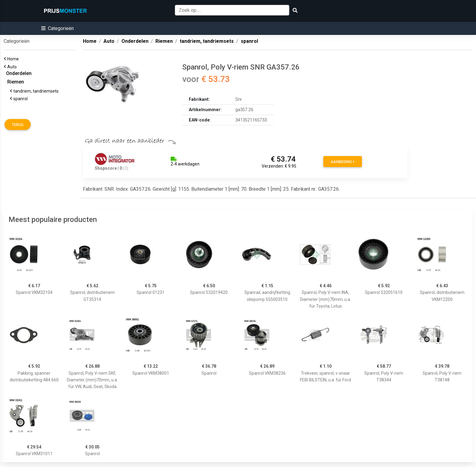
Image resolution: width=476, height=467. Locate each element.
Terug (18, 125)
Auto (13, 67)
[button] (58, 28)
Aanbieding (343, 162)
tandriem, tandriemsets (37, 91)
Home (14, 59)
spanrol (21, 99)
